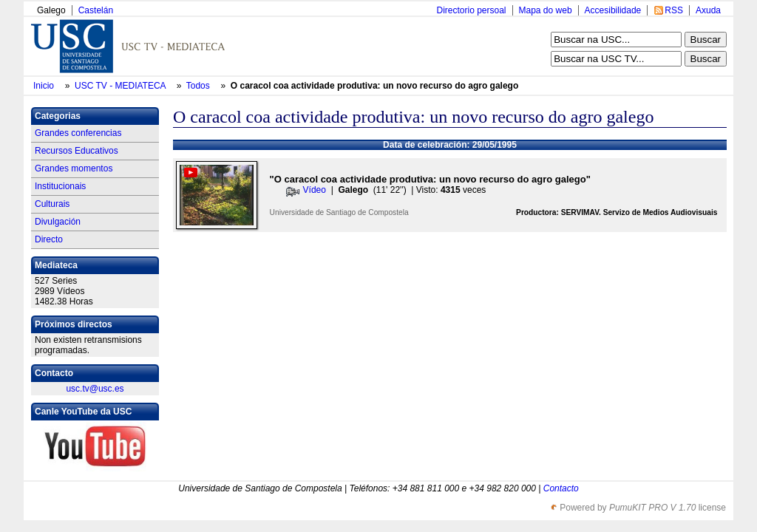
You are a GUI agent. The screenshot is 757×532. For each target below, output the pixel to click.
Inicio (45, 86)
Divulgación (58, 222)
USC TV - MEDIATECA (121, 86)
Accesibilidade (613, 10)
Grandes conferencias (78, 133)
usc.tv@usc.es (95, 389)
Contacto (561, 488)
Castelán (96, 10)
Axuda (708, 10)
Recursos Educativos (77, 151)
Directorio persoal (471, 10)
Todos (199, 86)
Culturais (52, 204)
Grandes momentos (74, 168)
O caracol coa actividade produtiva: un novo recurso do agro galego (374, 86)
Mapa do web (546, 10)
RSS (674, 10)
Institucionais (60, 186)
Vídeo (315, 190)
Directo (49, 239)
